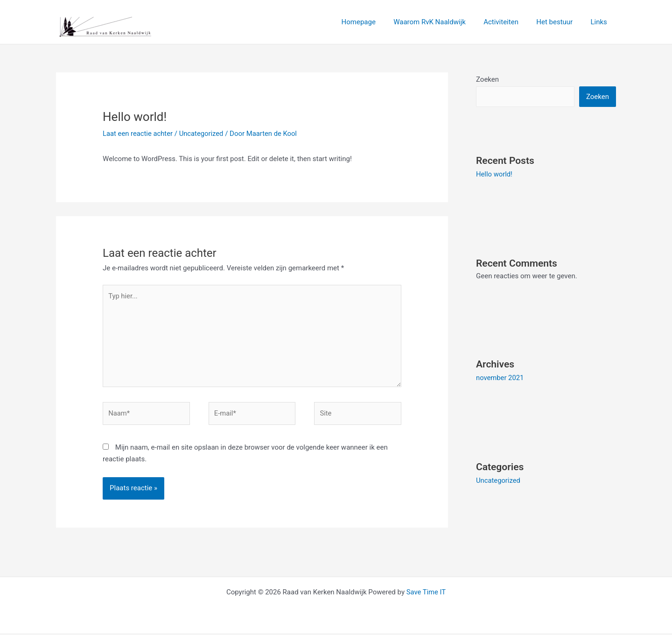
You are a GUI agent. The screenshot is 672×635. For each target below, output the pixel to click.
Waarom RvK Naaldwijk (443, 22)
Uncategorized (203, 134)
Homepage (376, 22)
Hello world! (494, 174)
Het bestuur (560, 22)
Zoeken (487, 79)
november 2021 (500, 378)
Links (601, 22)
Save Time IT (426, 594)
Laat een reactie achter (138, 134)
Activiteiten (511, 22)
